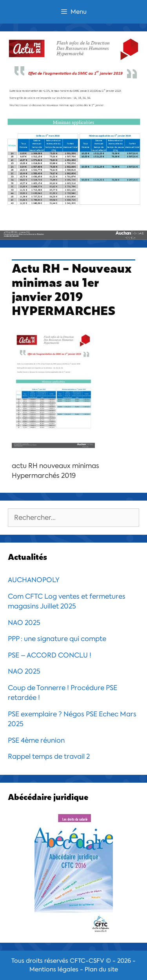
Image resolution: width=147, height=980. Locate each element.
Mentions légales (54, 969)
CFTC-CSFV (87, 961)
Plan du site (101, 969)
